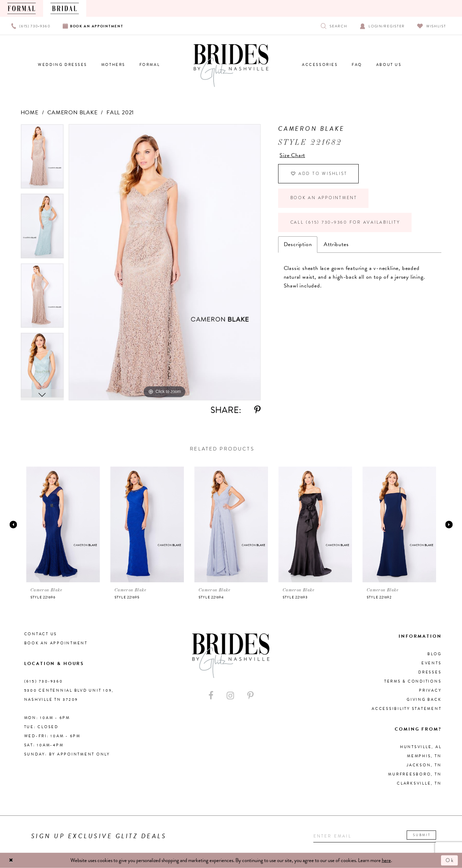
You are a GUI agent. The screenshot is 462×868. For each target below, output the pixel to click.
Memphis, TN (424, 756)
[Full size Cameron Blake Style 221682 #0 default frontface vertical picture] (165, 262)
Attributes (336, 246)
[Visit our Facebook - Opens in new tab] (211, 696)
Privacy (430, 690)
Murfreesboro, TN (415, 774)
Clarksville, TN (419, 783)
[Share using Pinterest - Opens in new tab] (257, 410)
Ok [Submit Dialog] (450, 860)
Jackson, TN (424, 765)
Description (298, 246)
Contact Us (41, 634)
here (386, 860)
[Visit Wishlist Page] (432, 26)
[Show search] (334, 26)
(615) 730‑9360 (44, 681)
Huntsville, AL (421, 747)
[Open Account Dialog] (382, 26)
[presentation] (63, 524)
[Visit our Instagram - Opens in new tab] (230, 696)
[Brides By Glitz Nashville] (231, 66)
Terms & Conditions (413, 681)
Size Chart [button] (292, 155)
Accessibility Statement (406, 709)
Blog (434, 654)
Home (30, 113)
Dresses (430, 672)
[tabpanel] (42, 159)
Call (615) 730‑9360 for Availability (346, 224)
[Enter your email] (376, 836)
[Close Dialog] (11, 860)
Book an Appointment (324, 199)
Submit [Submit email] (424, 835)
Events (432, 663)
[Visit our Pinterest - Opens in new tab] (250, 696)
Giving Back (424, 700)
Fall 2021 (120, 113)
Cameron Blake (72, 113)
